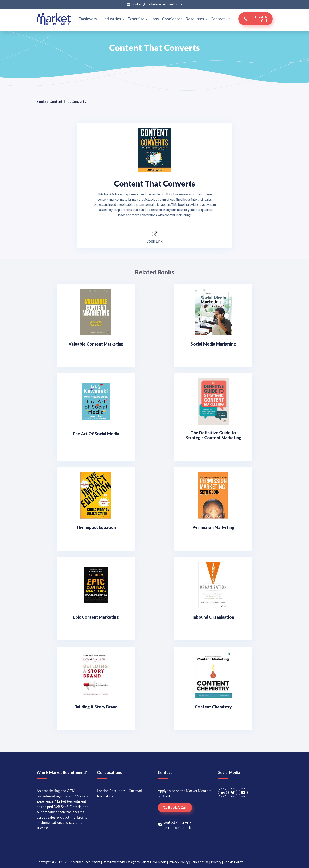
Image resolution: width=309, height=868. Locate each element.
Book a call (261, 19)
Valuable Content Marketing (96, 344)
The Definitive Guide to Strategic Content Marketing (213, 435)
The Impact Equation (96, 527)
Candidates (172, 19)
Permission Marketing (213, 527)
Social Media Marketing (213, 344)
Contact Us (220, 19)
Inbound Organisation (213, 617)
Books (42, 101)
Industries (114, 19)
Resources (196, 19)
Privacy (216, 862)
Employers (89, 19)
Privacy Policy (179, 862)
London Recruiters (111, 791)
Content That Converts (155, 183)
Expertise (138, 19)
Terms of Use (200, 862)
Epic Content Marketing (96, 617)
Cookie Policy (233, 862)
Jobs (155, 19)
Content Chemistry (213, 707)
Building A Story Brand (96, 707)
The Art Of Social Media (96, 434)
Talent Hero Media (154, 862)
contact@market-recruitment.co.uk (157, 4)
